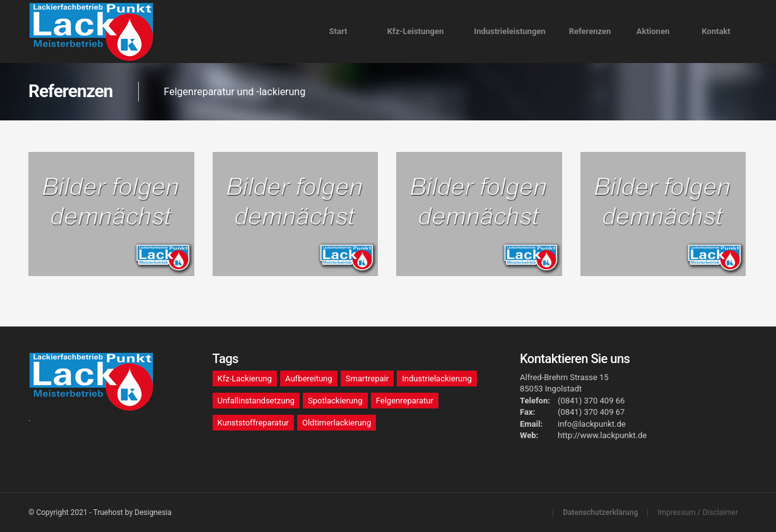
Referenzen (590, 31)
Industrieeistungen (509, 31)
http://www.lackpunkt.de (602, 435)
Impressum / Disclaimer (698, 512)
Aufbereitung (309, 379)
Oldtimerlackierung (337, 423)
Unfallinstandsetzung (256, 401)
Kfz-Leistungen (416, 31)
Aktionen (653, 31)
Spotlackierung (335, 401)
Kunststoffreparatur (253, 423)
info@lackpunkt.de (592, 424)
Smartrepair (367, 379)
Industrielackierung (437, 379)
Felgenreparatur (405, 401)
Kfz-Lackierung (245, 379)
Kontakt (716, 31)
